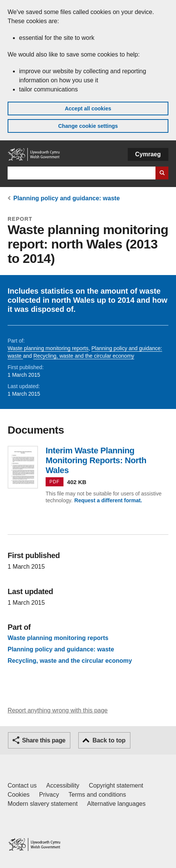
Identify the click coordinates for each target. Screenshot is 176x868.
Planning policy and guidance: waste (67, 198)
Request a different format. (108, 500)
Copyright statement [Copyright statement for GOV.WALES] (116, 785)
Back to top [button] (109, 740)
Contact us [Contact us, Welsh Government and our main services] (22, 785)
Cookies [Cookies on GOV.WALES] (19, 795)
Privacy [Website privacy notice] (49, 795)
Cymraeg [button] (148, 154)
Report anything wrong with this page (58, 710)
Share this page (44, 740)
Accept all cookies (88, 108)
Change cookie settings (88, 126)
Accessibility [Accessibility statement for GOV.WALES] (63, 785)
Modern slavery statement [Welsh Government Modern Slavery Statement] (43, 804)
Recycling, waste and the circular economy (84, 356)
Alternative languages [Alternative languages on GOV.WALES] (116, 804)
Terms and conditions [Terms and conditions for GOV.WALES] (97, 795)
